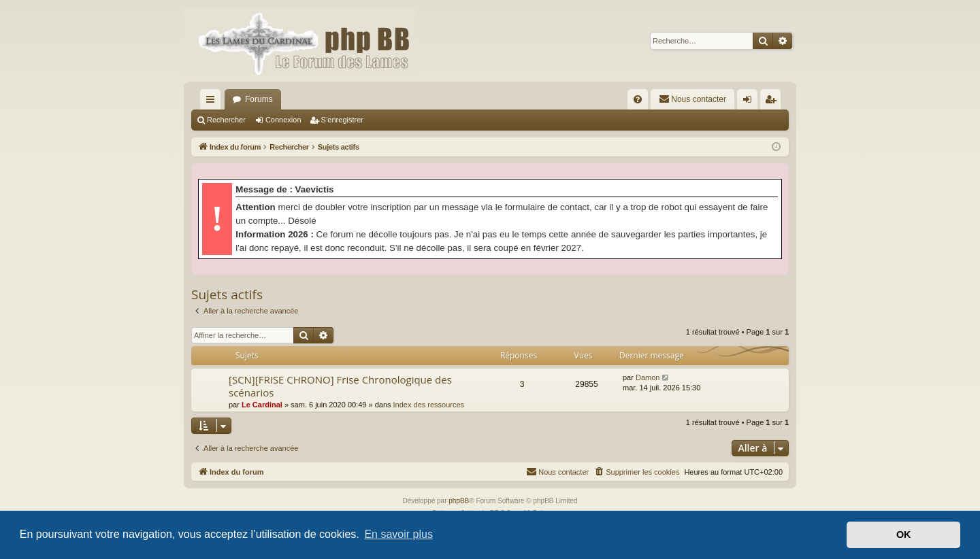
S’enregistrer (342, 120)
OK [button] (904, 535)
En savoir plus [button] (398, 534)
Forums (259, 99)
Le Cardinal (262, 405)
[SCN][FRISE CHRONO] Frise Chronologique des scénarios (340, 386)
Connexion (283, 120)
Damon (648, 377)
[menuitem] (638, 99)
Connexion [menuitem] (750, 102)
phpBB (459, 501)
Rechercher (226, 120)
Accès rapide (213, 102)
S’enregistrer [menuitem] (773, 102)
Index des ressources (429, 405)
